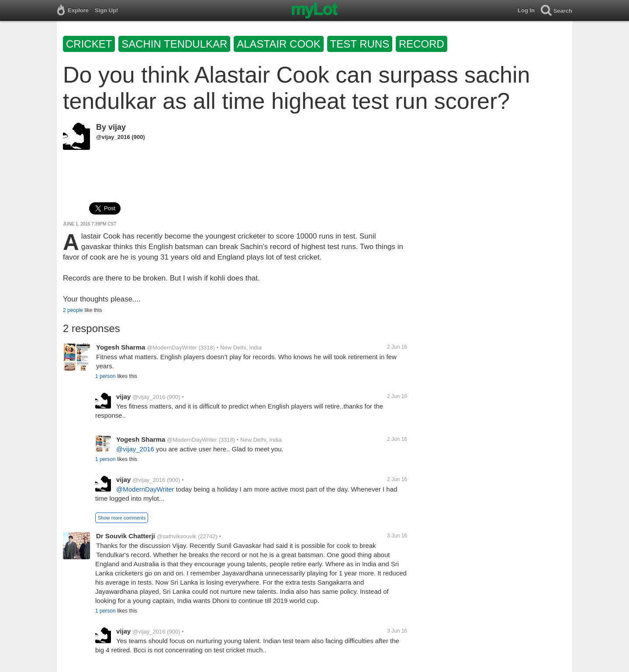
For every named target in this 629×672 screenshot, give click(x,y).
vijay (117, 127)
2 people (73, 310)
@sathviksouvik (177, 536)
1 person (105, 376)
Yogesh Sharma (121, 347)
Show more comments (122, 518)
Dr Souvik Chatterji (126, 536)
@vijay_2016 (113, 137)
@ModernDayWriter (172, 348)
